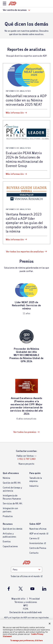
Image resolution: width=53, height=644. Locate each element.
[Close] (50, 624)
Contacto (34, 553)
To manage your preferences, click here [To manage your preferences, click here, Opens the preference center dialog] (27, 641)
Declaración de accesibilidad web (26, 612)
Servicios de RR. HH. (13, 503)
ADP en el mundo (38, 533)
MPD (26, 605)
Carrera (33, 538)
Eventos (7, 541)
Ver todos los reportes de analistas (25, 251)
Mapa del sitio (18, 599)
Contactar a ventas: (27, 451)
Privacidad (34, 599)
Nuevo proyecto (26, 464)
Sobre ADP (35, 524)
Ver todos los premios (25, 432)
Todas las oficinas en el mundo (25, 576)
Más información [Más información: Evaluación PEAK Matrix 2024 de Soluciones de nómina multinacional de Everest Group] (15, 174)
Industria (34, 486)
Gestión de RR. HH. (12, 483)
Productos (8, 516)
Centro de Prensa (38, 548)
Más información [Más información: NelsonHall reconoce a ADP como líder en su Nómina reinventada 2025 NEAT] (15, 113)
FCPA (26, 609)
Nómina (6, 478)
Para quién (35, 473)
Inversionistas (36, 543)
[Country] (27, 570)
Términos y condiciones (26, 602)
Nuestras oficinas (38, 529)
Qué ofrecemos (11, 473)
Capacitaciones (10, 546)
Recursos (8, 524)
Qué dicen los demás (13, 529)
